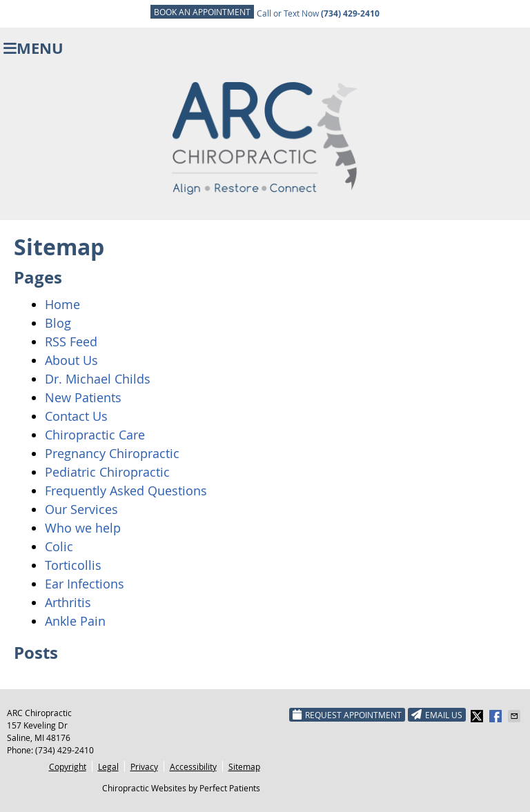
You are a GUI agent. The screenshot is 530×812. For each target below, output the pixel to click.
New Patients (83, 397)
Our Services (81, 509)
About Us (71, 360)
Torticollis (73, 565)
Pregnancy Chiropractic (112, 453)
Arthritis (68, 602)
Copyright (68, 766)
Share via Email (516, 716)
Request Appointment (347, 715)
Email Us (437, 715)
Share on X (478, 716)
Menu (33, 48)
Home (62, 304)
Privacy (144, 766)
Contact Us (76, 416)
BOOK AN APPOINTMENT (202, 12)
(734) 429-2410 (65, 750)
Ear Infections (85, 584)
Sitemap (244, 766)
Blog (58, 323)
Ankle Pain (75, 621)
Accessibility (193, 766)
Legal (108, 766)
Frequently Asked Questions (126, 491)
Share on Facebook (497, 716)
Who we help (83, 528)
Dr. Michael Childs (98, 379)
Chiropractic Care (95, 435)
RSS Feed (71, 341)
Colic (59, 546)
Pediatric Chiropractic (107, 472)
